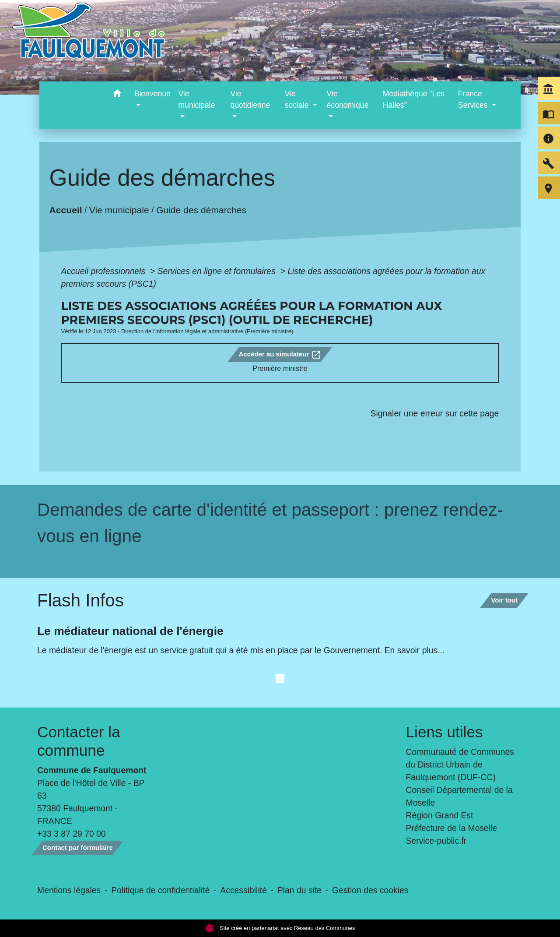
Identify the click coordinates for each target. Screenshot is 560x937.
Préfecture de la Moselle (452, 828)
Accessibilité (243, 890)
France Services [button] (474, 99)
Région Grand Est (440, 815)
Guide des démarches (201, 210)
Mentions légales (69, 890)
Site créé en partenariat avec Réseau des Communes (280, 928)
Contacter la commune (79, 741)
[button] (117, 95)
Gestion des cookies (370, 890)
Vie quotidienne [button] (250, 99)
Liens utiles (444, 732)
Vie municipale (119, 210)
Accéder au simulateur (280, 355)
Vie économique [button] (348, 99)
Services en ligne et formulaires (218, 271)
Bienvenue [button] (152, 94)
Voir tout (504, 600)
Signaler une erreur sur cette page (435, 413)
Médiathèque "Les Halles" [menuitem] (414, 99)
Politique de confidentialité (160, 890)
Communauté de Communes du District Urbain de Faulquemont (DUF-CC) (460, 764)
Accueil (65, 210)
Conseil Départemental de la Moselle (459, 796)
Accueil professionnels (105, 271)
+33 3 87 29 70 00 (72, 834)
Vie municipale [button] (196, 99)
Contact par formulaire (78, 847)
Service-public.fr (436, 841)
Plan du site (299, 890)
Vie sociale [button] (298, 99)
